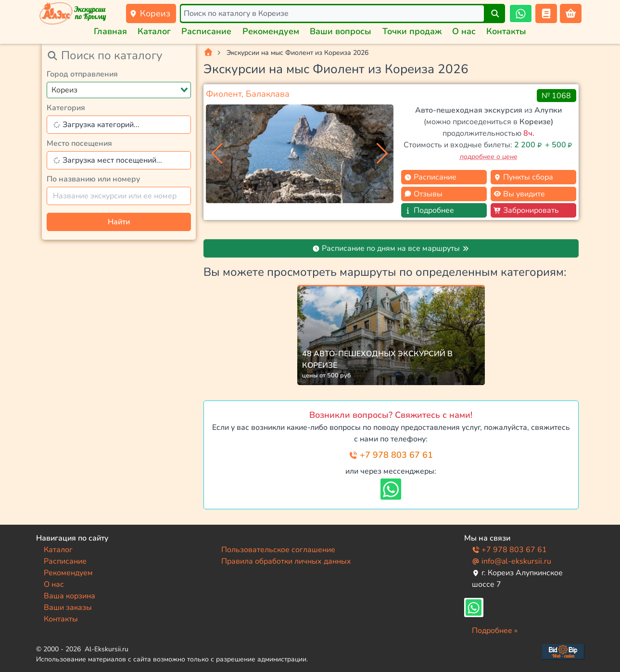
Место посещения (79, 143)
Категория (66, 108)
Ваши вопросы (341, 31)
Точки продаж (412, 31)
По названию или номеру (94, 179)
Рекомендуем (271, 31)
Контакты (506, 31)
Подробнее (429, 210)
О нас (464, 31)
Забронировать (526, 210)
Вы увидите (519, 194)
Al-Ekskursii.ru (107, 649)
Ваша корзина (70, 596)
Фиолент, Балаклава (248, 94)
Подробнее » (495, 631)
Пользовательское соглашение (278, 550)
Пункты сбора (523, 177)
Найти (119, 222)
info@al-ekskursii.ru (512, 561)
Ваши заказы (68, 607)
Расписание (206, 31)
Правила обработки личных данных (286, 561)
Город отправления (82, 74)
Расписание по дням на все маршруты (391, 248)
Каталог (154, 31)
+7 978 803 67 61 (391, 455)
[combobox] (119, 90)
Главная (110, 31)
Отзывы (423, 194)
